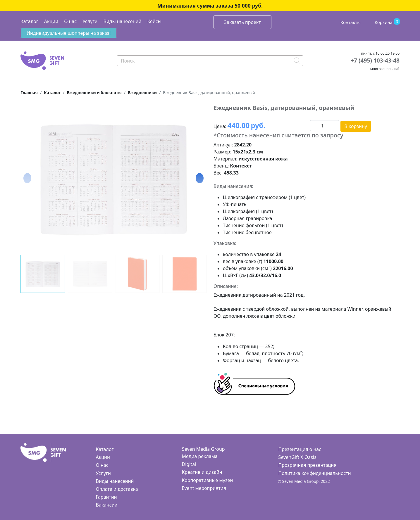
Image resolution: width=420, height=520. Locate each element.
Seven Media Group (203, 449)
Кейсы (154, 21)
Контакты (351, 22)
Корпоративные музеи (208, 480)
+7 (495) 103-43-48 (375, 60)
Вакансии (107, 505)
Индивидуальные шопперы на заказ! (69, 33)
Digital (189, 464)
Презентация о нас (300, 449)
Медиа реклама (200, 456)
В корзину (356, 126)
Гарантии (106, 497)
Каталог (29, 21)
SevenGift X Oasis (297, 457)
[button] (200, 178)
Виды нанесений (122, 21)
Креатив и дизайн (202, 472)
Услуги (90, 21)
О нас (70, 21)
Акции (51, 21)
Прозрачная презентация (308, 465)
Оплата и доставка (117, 489)
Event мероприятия (204, 488)
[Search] (210, 61)
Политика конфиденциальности (315, 473)
